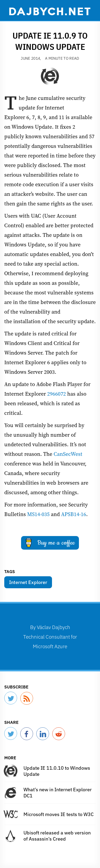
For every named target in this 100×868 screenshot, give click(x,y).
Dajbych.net (50, 11)
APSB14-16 (74, 514)
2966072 (57, 394)
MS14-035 (38, 514)
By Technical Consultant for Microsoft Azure (50, 637)
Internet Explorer (28, 582)
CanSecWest (68, 454)
